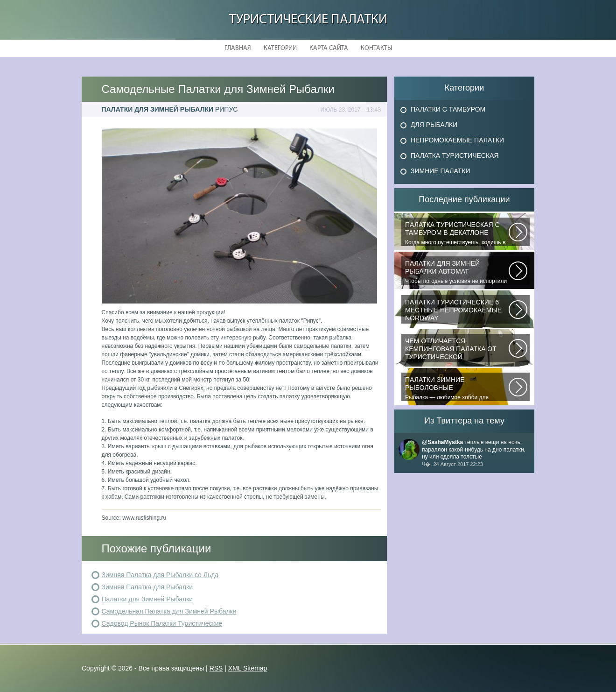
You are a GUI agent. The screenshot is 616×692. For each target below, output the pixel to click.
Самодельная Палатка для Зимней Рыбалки (169, 611)
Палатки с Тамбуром (448, 109)
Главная (238, 48)
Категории (280, 48)
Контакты (376, 48)
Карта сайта (329, 48)
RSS (216, 668)
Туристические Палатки (308, 20)
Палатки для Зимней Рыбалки (147, 599)
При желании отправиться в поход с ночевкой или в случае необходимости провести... (457, 350)
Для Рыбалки (434, 125)
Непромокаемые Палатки (457, 140)
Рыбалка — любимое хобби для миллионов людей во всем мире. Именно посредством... (457, 388)
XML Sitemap (248, 668)
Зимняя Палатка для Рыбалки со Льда (160, 575)
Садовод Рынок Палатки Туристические (162, 623)
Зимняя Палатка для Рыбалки (147, 587)
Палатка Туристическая (455, 155)
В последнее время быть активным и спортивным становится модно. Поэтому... (457, 311)
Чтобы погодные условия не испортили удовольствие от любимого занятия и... (457, 272)
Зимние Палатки (441, 171)
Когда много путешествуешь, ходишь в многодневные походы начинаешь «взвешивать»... (457, 233)
